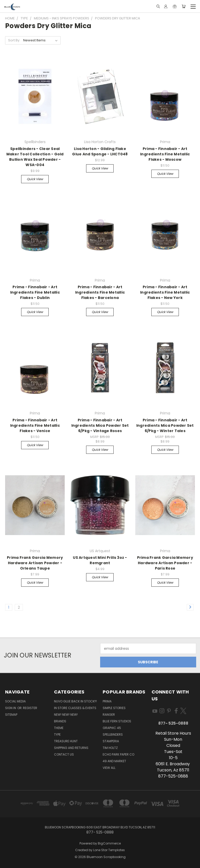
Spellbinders (113, 734)
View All (109, 768)
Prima (107, 701)
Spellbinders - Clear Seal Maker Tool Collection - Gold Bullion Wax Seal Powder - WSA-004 (35, 157)
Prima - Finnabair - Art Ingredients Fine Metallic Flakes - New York (165, 292)
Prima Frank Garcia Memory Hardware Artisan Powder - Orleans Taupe (35, 563)
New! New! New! (66, 715)
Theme (59, 728)
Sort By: (14, 40)
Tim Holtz (110, 748)
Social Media (15, 701)
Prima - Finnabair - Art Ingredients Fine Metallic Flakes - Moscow (165, 154)
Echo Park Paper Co (118, 754)
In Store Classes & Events (75, 708)
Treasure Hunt (66, 741)
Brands (60, 721)
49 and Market (114, 761)
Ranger (109, 715)
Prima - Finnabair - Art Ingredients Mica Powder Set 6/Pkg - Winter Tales (165, 425)
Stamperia (111, 741)
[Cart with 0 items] (184, 6)
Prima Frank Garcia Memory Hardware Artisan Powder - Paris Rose (165, 563)
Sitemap (11, 715)
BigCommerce (109, 843)
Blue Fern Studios (117, 721)
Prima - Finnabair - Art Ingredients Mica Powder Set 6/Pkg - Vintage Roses (100, 425)
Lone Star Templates (109, 850)
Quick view (35, 179)
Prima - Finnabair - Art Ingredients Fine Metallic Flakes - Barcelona (100, 292)
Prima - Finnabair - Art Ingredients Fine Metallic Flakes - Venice (35, 425)
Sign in (11, 708)
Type (57, 734)
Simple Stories (114, 708)
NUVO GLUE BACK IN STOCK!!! (75, 701)
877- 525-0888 (173, 723)
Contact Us (64, 754)
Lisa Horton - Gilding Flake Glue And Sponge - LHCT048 (100, 151)
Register (30, 708)
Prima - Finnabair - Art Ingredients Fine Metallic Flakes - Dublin (35, 292)
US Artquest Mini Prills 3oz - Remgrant (100, 560)
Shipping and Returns (71, 748)
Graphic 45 (112, 728)
